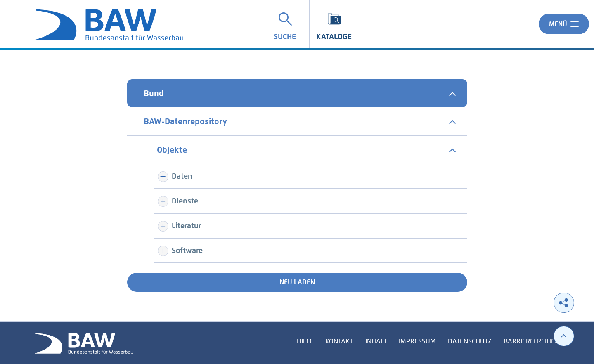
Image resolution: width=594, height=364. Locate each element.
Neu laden (297, 282)
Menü (564, 24)
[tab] (297, 93)
